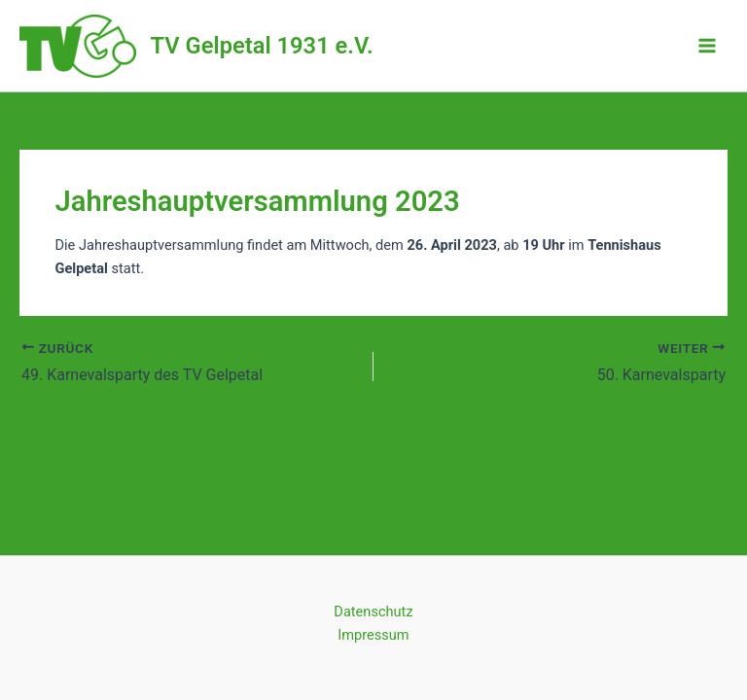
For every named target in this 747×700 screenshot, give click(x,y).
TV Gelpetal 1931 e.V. (262, 46)
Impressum (373, 635)
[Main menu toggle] (707, 46)
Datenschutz (373, 612)
